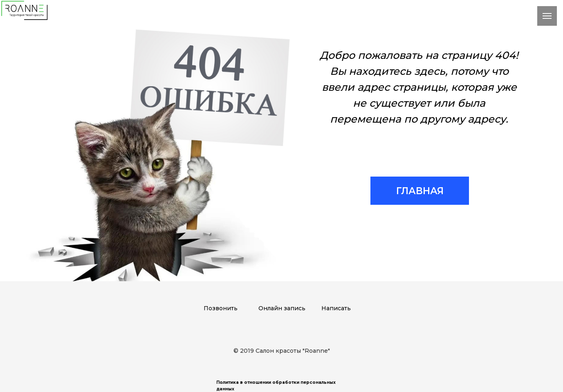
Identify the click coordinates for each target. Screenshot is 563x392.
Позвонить (221, 308)
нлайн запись (284, 308)
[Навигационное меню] (547, 16)
